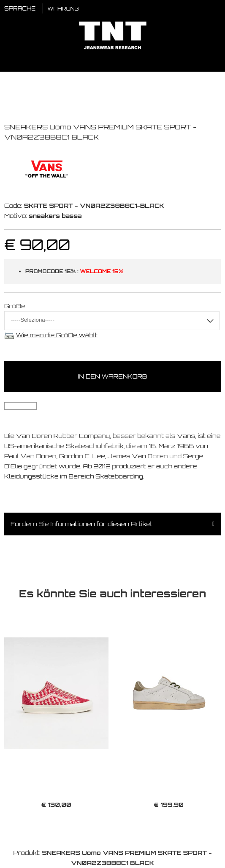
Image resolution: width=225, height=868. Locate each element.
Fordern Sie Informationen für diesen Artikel (81, 524)
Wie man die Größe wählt (57, 335)
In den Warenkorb (112, 376)
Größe (15, 306)
